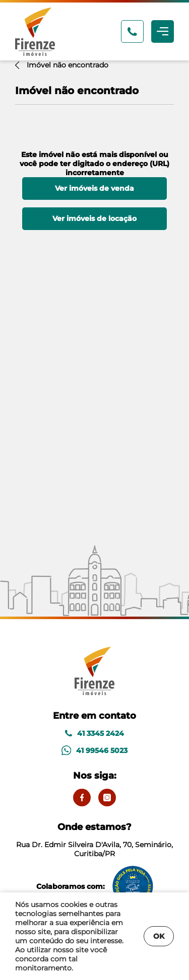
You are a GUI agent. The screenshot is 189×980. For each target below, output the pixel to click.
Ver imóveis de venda (94, 188)
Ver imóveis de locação (94, 218)
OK (159, 936)
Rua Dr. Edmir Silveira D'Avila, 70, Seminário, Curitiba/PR (94, 840)
